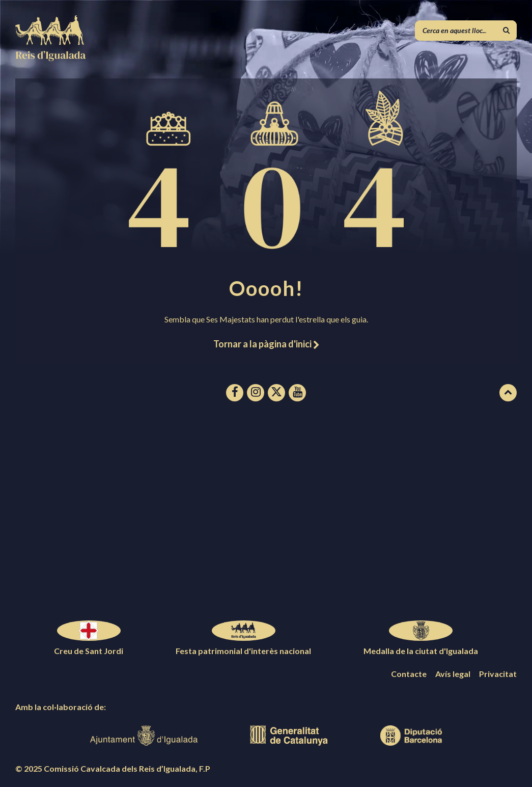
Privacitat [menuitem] (498, 674)
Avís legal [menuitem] (453, 674)
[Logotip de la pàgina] (51, 58)
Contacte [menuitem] (409, 674)
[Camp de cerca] (466, 31)
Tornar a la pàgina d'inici (266, 344)
